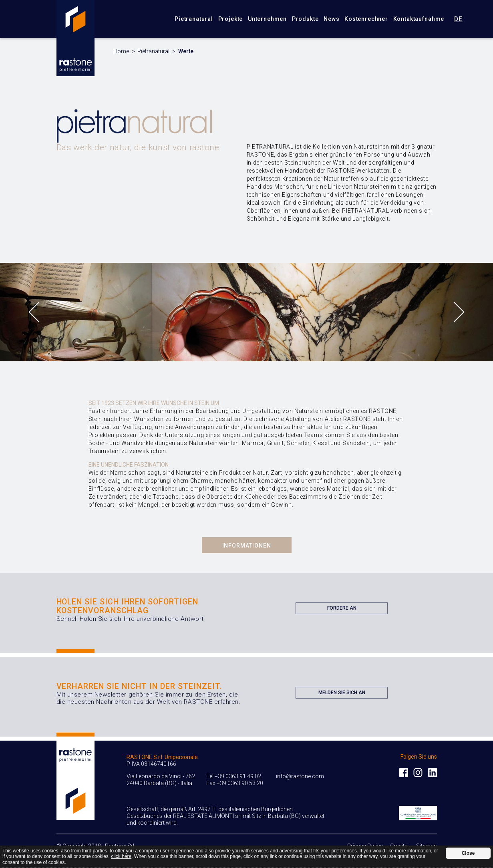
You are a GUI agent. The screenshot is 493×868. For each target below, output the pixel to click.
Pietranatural (194, 19)
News (331, 19)
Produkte (305, 19)
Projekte (231, 19)
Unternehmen (267, 19)
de (458, 19)
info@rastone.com (300, 776)
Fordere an (342, 610)
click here (121, 856)
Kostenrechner (366, 19)
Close (468, 853)
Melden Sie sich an (342, 694)
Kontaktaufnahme (419, 19)
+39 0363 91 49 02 (238, 776)
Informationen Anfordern (247, 548)
